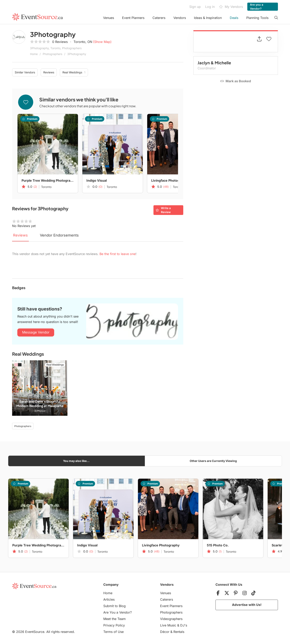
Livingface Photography (170, 180)
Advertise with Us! (247, 605)
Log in (210, 7)
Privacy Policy (114, 625)
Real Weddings (74, 72)
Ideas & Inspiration (208, 18)
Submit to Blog (114, 606)
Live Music (168, 625)
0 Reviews (60, 42)
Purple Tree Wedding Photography (48, 180)
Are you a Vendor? (257, 7)
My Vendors (231, 7)
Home (34, 54)
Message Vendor (36, 332)
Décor (165, 632)
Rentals (179, 632)
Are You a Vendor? (118, 612)
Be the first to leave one (118, 254)
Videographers (171, 619)
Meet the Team (114, 619)
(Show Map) (102, 42)
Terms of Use (113, 632)
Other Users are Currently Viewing (213, 461)
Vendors (180, 18)
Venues (109, 18)
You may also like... (76, 461)
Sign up (195, 7)
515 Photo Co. (218, 545)
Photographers (52, 54)
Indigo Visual (97, 180)
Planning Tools (257, 18)
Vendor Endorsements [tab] (59, 235)
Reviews (49, 72)
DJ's (184, 625)
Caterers (159, 18)
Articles (109, 599)
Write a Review (163, 210)
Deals (234, 18)
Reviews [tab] (20, 235)
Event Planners (133, 18)
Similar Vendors (25, 72)
